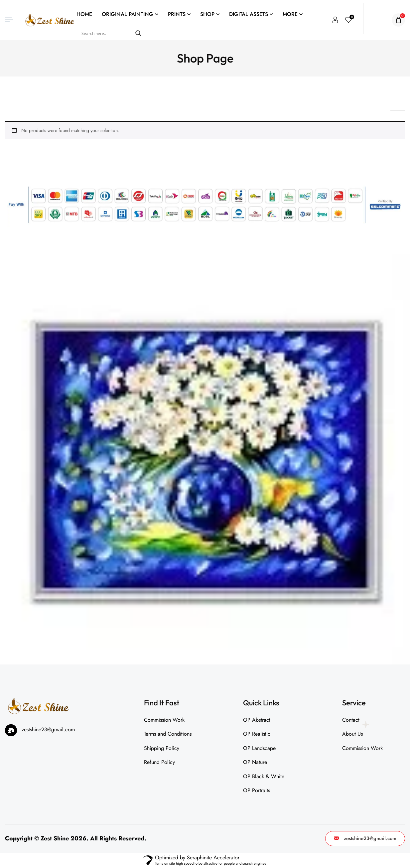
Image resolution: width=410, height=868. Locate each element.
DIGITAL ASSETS (249, 14)
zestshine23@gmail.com (365, 838)
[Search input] (107, 33)
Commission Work (164, 720)
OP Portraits (257, 790)
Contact (351, 720)
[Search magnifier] (138, 33)
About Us (352, 734)
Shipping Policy (162, 748)
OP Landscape (259, 748)
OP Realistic (257, 734)
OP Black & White (264, 776)
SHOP (207, 14)
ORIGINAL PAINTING (128, 14)
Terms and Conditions (168, 734)
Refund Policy (159, 762)
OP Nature (255, 762)
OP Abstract (257, 720)
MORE (290, 14)
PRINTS (177, 14)
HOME (84, 14)
